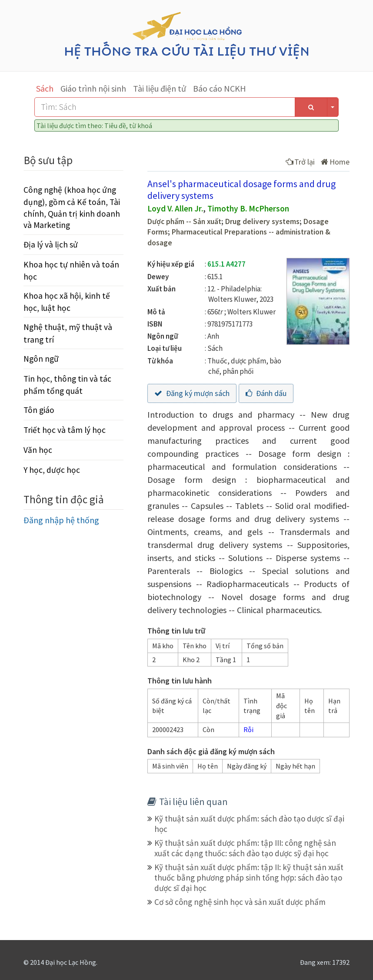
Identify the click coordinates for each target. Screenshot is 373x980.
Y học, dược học (52, 470)
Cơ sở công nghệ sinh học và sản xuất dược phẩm (240, 902)
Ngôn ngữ (41, 359)
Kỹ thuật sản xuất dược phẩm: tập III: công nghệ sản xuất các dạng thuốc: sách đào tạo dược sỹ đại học (245, 848)
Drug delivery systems (262, 221)
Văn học (38, 450)
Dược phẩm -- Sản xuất (184, 221)
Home (335, 162)
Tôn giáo (39, 410)
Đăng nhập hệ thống (61, 520)
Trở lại (300, 162)
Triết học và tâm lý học (65, 430)
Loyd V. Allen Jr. (175, 208)
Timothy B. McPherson (248, 208)
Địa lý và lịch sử (51, 244)
